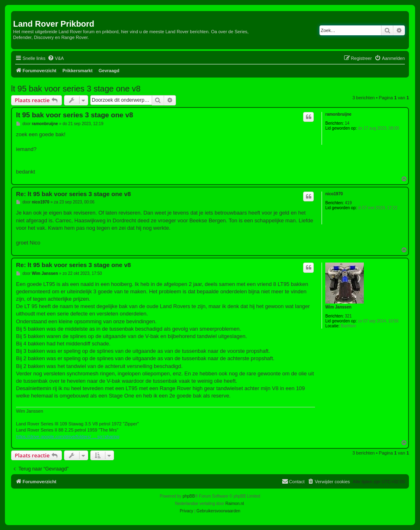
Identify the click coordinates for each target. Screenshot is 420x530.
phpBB (189, 496)
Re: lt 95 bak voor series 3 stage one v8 (73, 194)
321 (348, 316)
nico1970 (334, 194)
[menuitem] (56, 58)
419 (348, 203)
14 (347, 123)
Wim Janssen (338, 307)
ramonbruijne (338, 114)
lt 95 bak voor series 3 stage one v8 (76, 89)
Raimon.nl (235, 504)
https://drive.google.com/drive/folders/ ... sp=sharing (68, 436)
